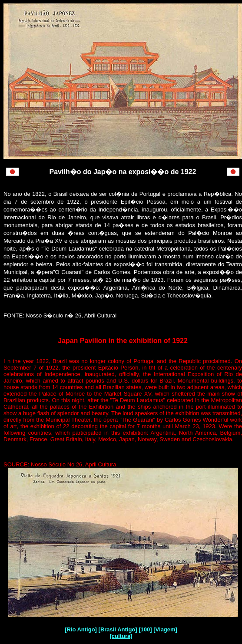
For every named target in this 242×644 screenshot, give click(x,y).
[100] (145, 629)
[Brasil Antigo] (118, 629)
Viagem (166, 629)
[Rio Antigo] (81, 629)
